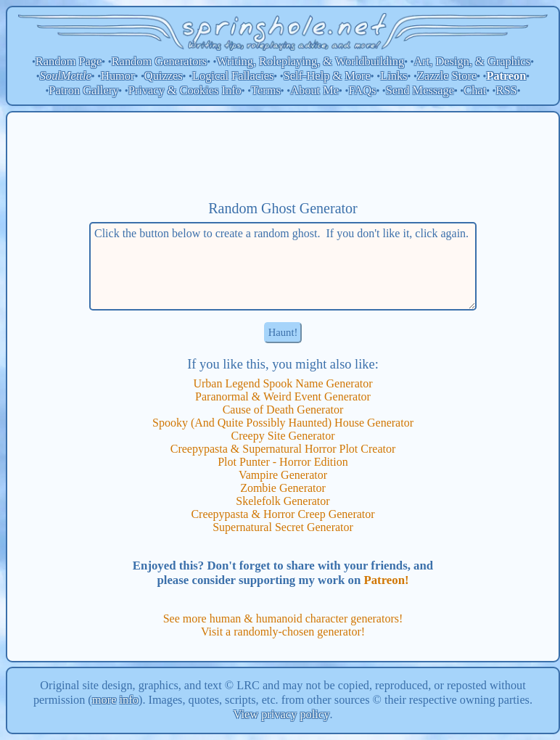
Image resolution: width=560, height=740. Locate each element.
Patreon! (386, 580)
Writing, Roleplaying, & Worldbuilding (311, 61)
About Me (314, 90)
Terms (266, 90)
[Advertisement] (283, 156)
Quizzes (164, 76)
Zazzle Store (447, 76)
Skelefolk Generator (283, 501)
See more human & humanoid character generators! (283, 618)
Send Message (420, 90)
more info (115, 700)
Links (394, 76)
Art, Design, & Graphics (472, 61)
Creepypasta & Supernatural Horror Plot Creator (283, 449)
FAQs (362, 90)
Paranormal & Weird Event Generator (283, 396)
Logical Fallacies (233, 76)
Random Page (69, 61)
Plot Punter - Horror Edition (283, 462)
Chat (475, 90)
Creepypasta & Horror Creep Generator (283, 514)
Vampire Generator (283, 475)
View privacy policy (282, 714)
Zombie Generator (283, 488)
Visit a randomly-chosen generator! (283, 632)
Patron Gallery (83, 90)
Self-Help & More (327, 76)
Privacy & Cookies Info (185, 90)
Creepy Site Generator (283, 436)
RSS (507, 90)
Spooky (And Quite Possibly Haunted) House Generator (283, 423)
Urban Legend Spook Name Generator (283, 383)
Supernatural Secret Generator (283, 527)
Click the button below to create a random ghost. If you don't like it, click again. (283, 266)
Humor (118, 76)
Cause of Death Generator (283, 410)
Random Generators (160, 61)
